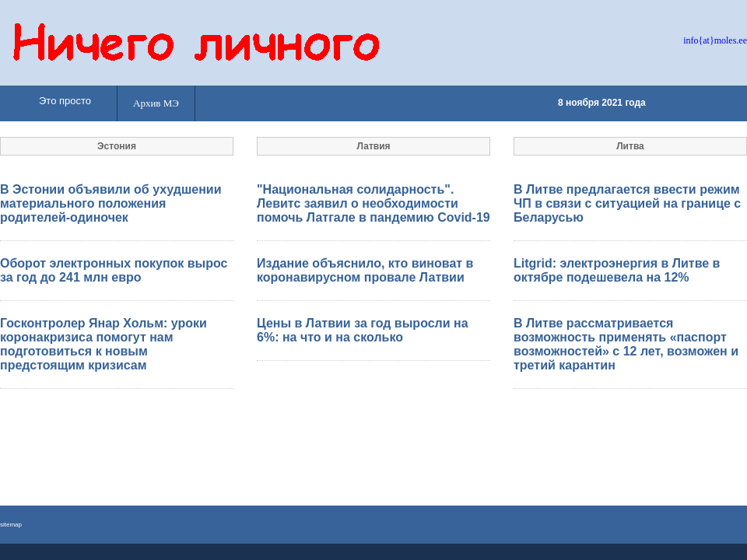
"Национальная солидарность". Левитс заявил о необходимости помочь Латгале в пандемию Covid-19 (373, 203)
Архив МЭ (156, 103)
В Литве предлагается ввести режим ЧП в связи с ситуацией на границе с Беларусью (627, 203)
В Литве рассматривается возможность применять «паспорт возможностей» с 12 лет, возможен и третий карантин (626, 344)
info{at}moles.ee (715, 40)
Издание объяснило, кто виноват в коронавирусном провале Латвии (365, 270)
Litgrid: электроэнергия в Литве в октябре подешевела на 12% (617, 270)
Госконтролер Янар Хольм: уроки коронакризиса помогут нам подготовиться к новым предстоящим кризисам (103, 344)
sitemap (11, 525)
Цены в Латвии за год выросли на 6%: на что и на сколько (363, 330)
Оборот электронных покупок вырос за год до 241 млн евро (114, 270)
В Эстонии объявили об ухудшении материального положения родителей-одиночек (111, 203)
